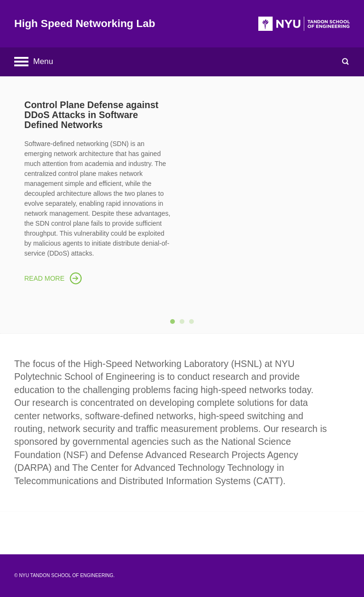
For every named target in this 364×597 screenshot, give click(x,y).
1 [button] (175, 324)
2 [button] (184, 324)
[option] (182, 190)
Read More (44, 278)
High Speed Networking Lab (85, 23)
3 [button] (194, 324)
